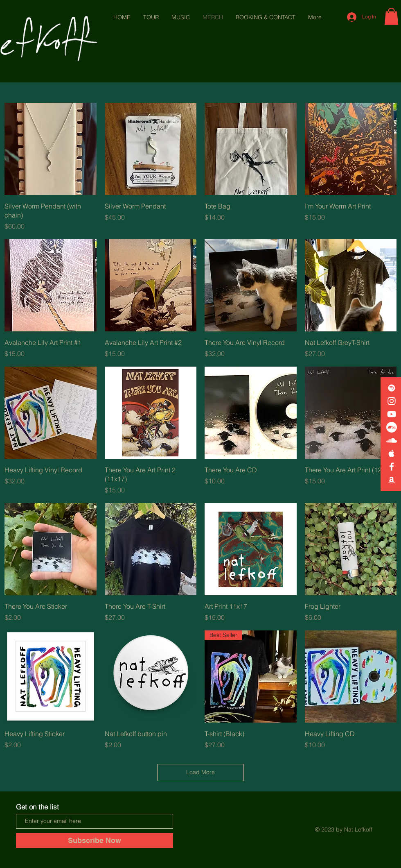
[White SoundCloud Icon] (392, 440)
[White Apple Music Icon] (392, 453)
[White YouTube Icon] (392, 414)
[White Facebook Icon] (392, 467)
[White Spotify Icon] (392, 388)
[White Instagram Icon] (392, 401)
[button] (391, 16)
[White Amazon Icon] (392, 480)
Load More (200, 772)
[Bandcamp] (392, 427)
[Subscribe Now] (95, 841)
